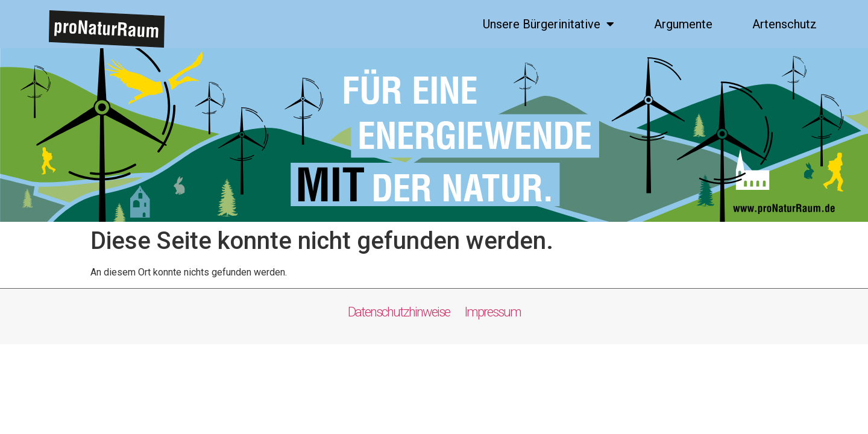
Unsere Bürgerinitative (549, 24)
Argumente (683, 24)
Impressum (492, 312)
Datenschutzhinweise (404, 312)
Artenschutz (785, 24)
